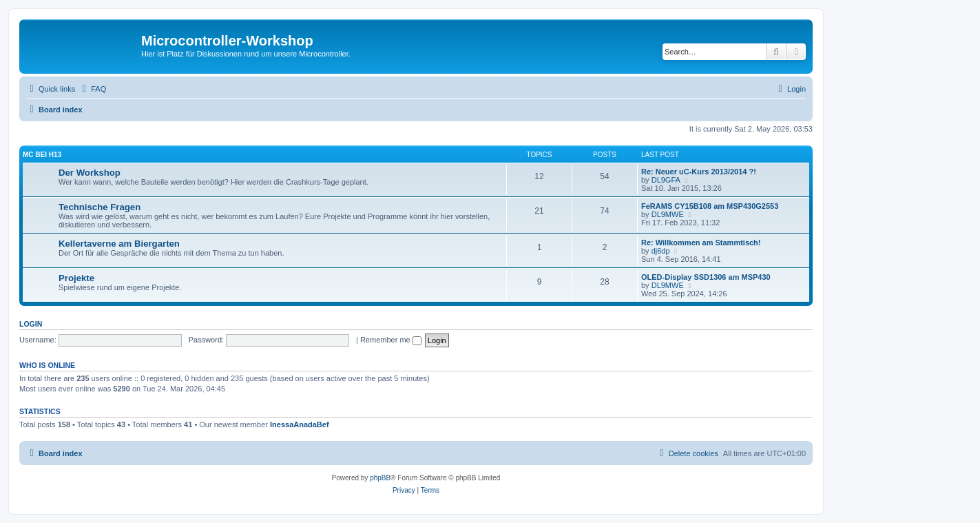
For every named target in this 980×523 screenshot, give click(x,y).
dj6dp (661, 251)
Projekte (76, 278)
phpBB (380, 478)
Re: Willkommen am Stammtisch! (701, 243)
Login (31, 324)
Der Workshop (90, 173)
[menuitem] (92, 89)
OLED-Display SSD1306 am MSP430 (706, 277)
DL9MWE (668, 214)
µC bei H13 (42, 155)
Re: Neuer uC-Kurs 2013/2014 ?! (699, 172)
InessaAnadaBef (300, 424)
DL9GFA (666, 180)
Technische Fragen (100, 207)
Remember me (391, 340)
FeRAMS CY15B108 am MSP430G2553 (710, 206)
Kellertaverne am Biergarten (119, 244)
